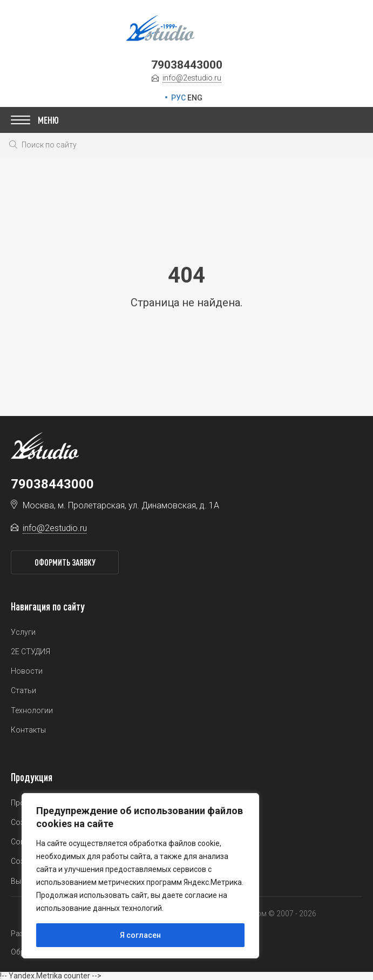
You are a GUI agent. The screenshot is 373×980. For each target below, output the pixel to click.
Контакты (28, 730)
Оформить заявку (65, 562)
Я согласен (140, 935)
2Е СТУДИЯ (30, 652)
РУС (178, 98)
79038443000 (187, 65)
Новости (27, 671)
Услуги (23, 632)
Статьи (23, 690)
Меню (48, 120)
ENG (195, 98)
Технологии (32, 710)
